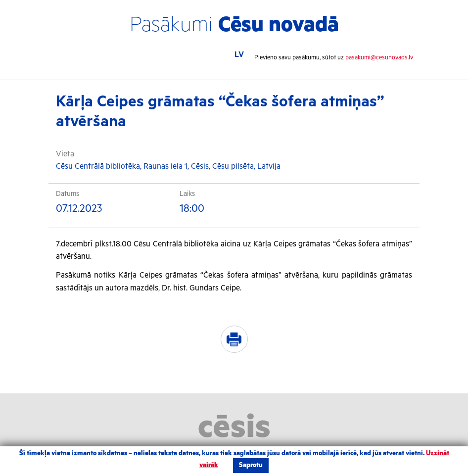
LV (239, 55)
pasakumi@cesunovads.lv (379, 58)
